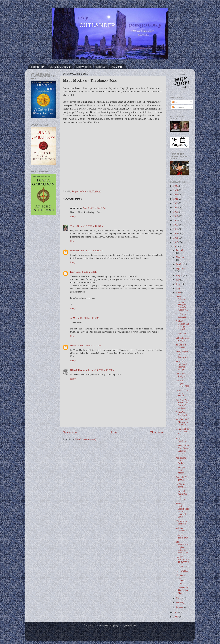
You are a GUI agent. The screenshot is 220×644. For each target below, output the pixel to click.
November (181, 257)
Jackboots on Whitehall (181, 529)
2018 (176, 216)
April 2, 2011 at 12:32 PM (92, 251)
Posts (175, 102)
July (178, 280)
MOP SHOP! (38, 67)
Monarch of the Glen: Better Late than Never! (182, 449)
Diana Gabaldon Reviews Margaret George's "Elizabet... (182, 303)
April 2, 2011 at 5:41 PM (87, 272)
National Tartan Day (182, 536)
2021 (176, 203)
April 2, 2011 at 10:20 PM (88, 318)
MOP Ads (101, 67)
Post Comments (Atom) (85, 439)
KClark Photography (80, 370)
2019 (176, 212)
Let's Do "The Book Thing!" (182, 393)
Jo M (73, 318)
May (178, 288)
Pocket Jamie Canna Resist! (181, 460)
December (181, 250)
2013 (176, 238)
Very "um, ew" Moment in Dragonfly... (182, 422)
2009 (176, 617)
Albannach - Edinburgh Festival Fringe (181, 365)
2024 (176, 190)
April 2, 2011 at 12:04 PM (94, 208)
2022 (176, 199)
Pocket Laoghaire (181, 440)
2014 (176, 233)
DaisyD (74, 346)
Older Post (156, 432)
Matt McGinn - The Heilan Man (182, 590)
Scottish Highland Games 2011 (182, 383)
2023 (176, 195)
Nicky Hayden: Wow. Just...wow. (182, 354)
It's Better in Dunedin (181, 346)
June (178, 284)
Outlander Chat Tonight (182, 339)
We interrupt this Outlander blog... (181, 579)
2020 (176, 207)
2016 (176, 225)
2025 (176, 186)
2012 (176, 242)
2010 (176, 612)
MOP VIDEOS (84, 67)
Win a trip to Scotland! (181, 522)
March (179, 598)
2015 (176, 229)
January (180, 607)
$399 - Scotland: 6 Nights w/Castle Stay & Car (182, 547)
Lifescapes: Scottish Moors (181, 470)
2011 (176, 246)
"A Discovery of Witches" (182, 485)
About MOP (117, 67)
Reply (73, 217)
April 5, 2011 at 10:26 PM (103, 370)
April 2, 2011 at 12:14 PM (92, 226)
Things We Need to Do (182, 413)
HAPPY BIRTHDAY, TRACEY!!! (182, 560)
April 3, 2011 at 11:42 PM (90, 346)
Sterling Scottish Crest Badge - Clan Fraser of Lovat (182, 510)
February (180, 603)
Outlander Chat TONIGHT (182, 478)
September (181, 268)
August (180, 275)
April (179, 293)
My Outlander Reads (60, 67)
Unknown (75, 251)
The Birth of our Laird (181, 315)
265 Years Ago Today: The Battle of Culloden (182, 404)
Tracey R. (75, 226)
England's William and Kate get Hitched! (182, 325)
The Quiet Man (182, 567)
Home (113, 432)
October (180, 264)
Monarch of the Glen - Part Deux (182, 432)
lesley (73, 272)
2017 (176, 220)
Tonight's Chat (182, 571)
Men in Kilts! (182, 333)
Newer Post (70, 432)
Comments (178, 107)
